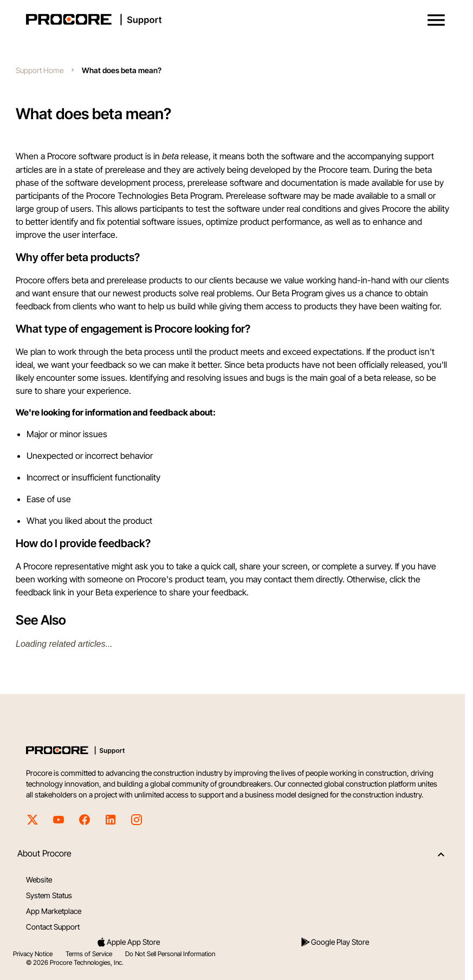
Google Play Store (335, 942)
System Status (49, 895)
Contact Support (53, 927)
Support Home (40, 70)
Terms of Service (89, 954)
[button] (436, 20)
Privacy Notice (33, 954)
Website (39, 880)
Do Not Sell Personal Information (170, 954)
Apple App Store (128, 942)
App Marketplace (54, 911)
